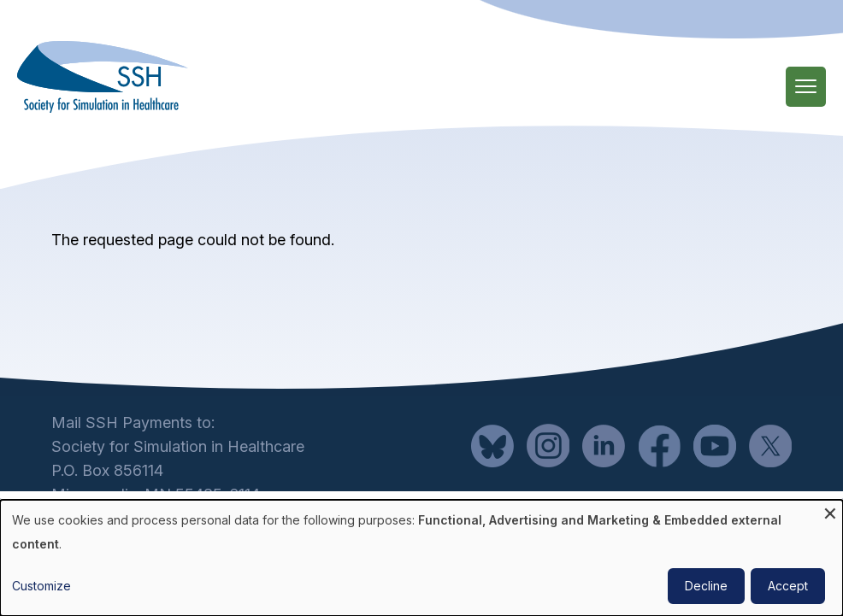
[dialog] (421, 558)
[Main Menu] (806, 87)
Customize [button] (41, 586)
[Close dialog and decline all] (830, 510)
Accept (788, 586)
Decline (706, 586)
